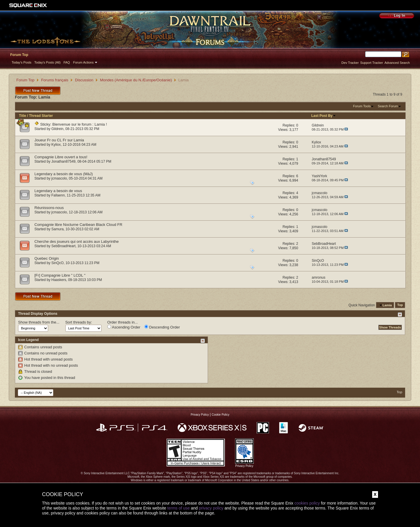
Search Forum (388, 106)
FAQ (67, 62)
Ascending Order (124, 327)
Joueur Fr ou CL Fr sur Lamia (59, 140)
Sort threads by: (79, 322)
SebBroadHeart (63, 246)
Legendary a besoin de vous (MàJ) (64, 174)
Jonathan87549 (63, 161)
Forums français (55, 80)
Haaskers (59, 280)
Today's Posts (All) (48, 62)
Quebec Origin (47, 258)
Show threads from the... (39, 322)
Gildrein (57, 129)
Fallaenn (58, 195)
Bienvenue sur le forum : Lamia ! (80, 124)
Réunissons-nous (49, 208)
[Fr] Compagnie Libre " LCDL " (60, 275)
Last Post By (324, 116)
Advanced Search (397, 63)
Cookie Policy (221, 415)
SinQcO (57, 263)
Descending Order (162, 327)
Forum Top (19, 55)
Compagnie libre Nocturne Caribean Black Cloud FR (78, 225)
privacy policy (211, 508)
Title (22, 116)
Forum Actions (83, 62)
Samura (57, 229)
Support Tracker (372, 63)
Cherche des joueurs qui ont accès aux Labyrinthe (77, 241)
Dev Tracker (350, 63)
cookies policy (307, 503)
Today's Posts (22, 62)
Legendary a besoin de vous (58, 191)
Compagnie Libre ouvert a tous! (61, 157)
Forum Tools (362, 106)
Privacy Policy (200, 415)
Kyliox (56, 145)
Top (400, 305)
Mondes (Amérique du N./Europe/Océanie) (136, 80)
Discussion (84, 80)
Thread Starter (41, 116)
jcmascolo (59, 178)
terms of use (179, 508)
